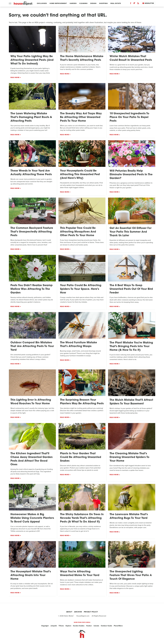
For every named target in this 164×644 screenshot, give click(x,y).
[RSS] (138, 4)
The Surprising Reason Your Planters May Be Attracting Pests (82, 402)
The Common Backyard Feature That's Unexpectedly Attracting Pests (32, 232)
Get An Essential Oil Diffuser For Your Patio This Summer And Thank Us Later (131, 232)
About (69, 612)
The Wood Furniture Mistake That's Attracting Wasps (78, 344)
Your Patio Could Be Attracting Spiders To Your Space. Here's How (81, 289)
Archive (78, 612)
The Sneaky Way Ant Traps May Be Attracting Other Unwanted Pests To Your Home (81, 117)
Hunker (89, 626)
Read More (15, 77)
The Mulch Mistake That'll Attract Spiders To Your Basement (131, 402)
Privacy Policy (91, 612)
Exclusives (42, 3)
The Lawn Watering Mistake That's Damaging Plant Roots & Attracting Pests (31, 117)
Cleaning (83, 3)
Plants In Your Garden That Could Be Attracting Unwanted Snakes (81, 457)
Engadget (45, 626)
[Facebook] (131, 4)
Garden (73, 3)
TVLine (61, 626)
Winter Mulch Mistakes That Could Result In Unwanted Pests (131, 58)
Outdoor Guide (106, 626)
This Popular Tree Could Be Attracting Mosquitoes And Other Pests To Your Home (78, 232)
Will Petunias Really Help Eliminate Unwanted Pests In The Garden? (131, 175)
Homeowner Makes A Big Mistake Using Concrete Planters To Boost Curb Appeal (32, 518)
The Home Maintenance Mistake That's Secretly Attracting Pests (82, 58)
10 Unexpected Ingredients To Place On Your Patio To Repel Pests (129, 117)
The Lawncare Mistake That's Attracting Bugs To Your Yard (129, 516)
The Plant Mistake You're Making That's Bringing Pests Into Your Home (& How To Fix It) (131, 346)
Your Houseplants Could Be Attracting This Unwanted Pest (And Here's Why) (80, 174)
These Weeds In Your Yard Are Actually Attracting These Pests (31, 173)
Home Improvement (58, 3)
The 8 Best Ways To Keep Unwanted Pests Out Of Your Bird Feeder (131, 289)
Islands (96, 626)
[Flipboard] (134, 4)
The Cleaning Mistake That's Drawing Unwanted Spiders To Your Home (129, 457)
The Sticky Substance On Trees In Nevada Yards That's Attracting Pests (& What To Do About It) (82, 518)
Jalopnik (54, 626)
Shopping (103, 3)
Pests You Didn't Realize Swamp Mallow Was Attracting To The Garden (31, 289)
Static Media (69, 616)
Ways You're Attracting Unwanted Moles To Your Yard (80, 573)
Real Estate (116, 3)
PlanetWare (118, 626)
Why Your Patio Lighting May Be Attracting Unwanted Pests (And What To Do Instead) (32, 60)
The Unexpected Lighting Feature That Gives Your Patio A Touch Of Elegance (131, 575)
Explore (68, 626)
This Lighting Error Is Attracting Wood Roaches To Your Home (31, 402)
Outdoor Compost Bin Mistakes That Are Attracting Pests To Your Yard (32, 346)
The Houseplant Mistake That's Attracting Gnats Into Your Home (31, 575)
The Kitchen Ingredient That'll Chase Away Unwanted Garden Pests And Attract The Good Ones (32, 459)
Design (93, 3)
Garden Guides (79, 626)
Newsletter (148, 3)
